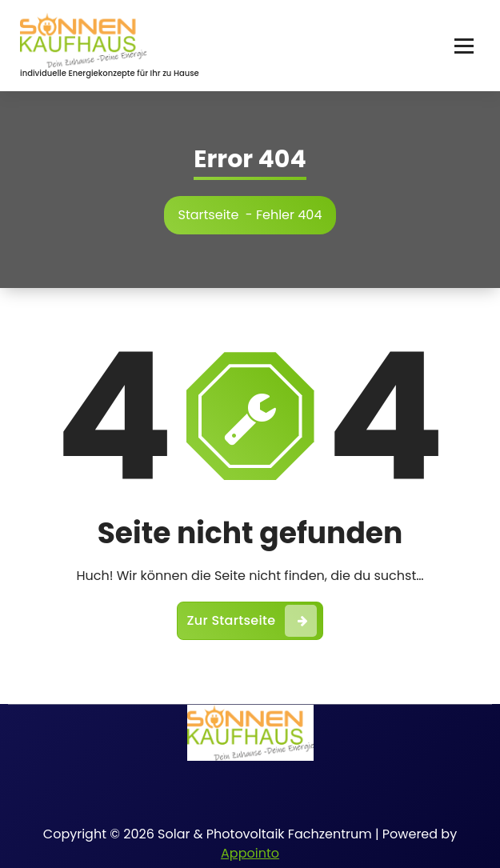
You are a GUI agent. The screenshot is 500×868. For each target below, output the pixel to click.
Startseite (209, 215)
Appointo (250, 853)
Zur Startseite (252, 621)
